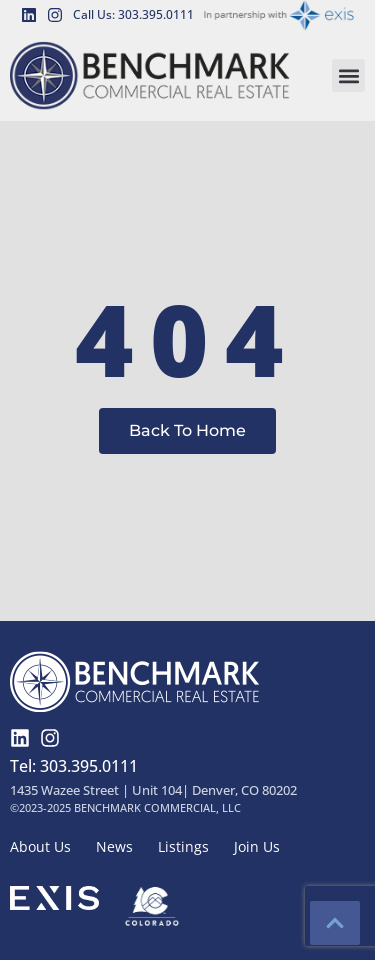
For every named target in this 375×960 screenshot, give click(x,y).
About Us (40, 846)
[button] (348, 75)
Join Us (257, 846)
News (114, 846)
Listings (183, 846)
